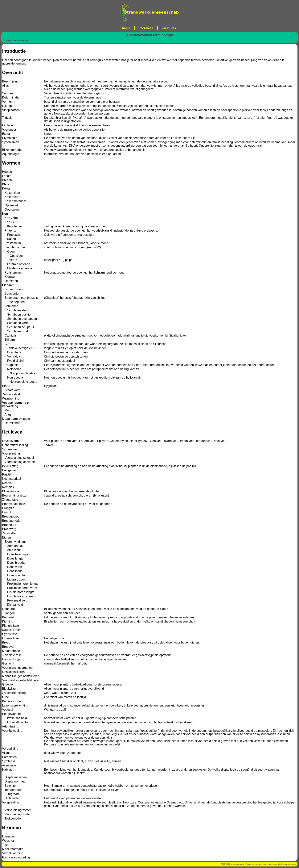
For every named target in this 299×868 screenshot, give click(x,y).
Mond (7, 410)
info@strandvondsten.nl (287, 864)
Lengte (7, 176)
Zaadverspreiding (14, 693)
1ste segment (14, 302)
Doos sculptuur (15, 575)
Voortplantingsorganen (17, 668)
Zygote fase (10, 500)
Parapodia (10, 365)
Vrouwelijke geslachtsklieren (21, 680)
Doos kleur (12, 571)
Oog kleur (12, 256)
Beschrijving (10, 81)
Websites (8, 841)
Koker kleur (11, 193)
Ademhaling (10, 726)
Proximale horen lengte (20, 584)
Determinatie (11, 97)
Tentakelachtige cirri (18, 348)
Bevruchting (10, 466)
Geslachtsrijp (11, 659)
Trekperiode (11, 818)
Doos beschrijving (17, 554)
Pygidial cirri (13, 361)
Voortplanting (11, 453)
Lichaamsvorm (13, 289)
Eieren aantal (12, 546)
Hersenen (10, 281)
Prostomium (12, 243)
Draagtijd (8, 508)
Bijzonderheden (13, 150)
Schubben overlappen (19, 319)
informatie (146, 28)
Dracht (7, 512)
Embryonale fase (14, 504)
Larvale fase (10, 638)
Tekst (6, 845)
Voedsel (8, 710)
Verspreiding (11, 802)
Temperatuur (12, 790)
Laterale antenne (16, 264)
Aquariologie (11, 154)
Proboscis (11, 235)
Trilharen (9, 340)
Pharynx (9, 231)
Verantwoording (13, 853)
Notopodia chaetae (19, 373)
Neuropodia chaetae (20, 382)
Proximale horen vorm (20, 588)
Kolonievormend (13, 701)
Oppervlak (10, 205)
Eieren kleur (12, 550)
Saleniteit (10, 786)
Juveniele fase (12, 655)
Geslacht (8, 663)
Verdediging (10, 749)
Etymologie (10, 138)
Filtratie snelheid (14, 718)
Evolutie (8, 125)
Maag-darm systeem (16, 419)
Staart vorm (11, 390)
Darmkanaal (12, 423)
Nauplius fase (11, 630)
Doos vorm (12, 567)
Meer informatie (13, 849)
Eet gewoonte (11, 714)
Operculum (11, 210)
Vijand (6, 753)
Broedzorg (9, 529)
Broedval (8, 647)
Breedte (7, 180)
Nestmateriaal (12, 479)
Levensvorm (10, 441)
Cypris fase (10, 634)
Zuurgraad (10, 794)
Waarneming (11, 398)
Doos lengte (13, 558)
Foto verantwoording (16, 857)
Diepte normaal (14, 781)
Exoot (6, 134)
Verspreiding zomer (16, 810)
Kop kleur (10, 222)
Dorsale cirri (13, 352)
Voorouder (9, 130)
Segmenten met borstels (20, 298)
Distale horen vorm (17, 596)
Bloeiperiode (11, 491)
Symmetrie (9, 449)
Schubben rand (15, 331)
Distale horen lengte (18, 592)
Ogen (8, 252)
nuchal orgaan (14, 247)
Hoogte (7, 172)
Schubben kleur (15, 310)
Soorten (7, 93)
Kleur (6, 184)
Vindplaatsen (11, 110)
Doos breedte (14, 563)
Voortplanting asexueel (19, 462)
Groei (6, 697)
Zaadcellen (10, 533)
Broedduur (9, 525)
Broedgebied (11, 516)
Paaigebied (10, 470)
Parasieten (9, 757)
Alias (5, 86)
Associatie (9, 765)
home (126, 28)
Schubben (10, 306)
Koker (6, 189)
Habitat (7, 770)
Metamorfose (11, 651)
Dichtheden (11, 798)
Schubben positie (16, 314)
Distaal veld (12, 605)
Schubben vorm (15, 323)
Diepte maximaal (15, 777)
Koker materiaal (14, 201)
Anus (7, 415)
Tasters (10, 260)
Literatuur (9, 836)
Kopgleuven (13, 226)
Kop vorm (10, 218)
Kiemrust (8, 617)
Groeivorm (9, 684)
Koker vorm (11, 197)
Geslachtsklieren (13, 672)
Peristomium (12, 273)
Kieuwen (9, 277)
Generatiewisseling (15, 445)
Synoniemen (11, 142)
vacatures (169, 28)
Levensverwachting (15, 705)
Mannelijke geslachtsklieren (21, 676)
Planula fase (10, 626)
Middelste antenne (17, 268)
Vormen (7, 102)
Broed (6, 642)
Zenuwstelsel (11, 394)
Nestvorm (9, 483)
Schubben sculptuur (18, 327)
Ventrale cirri (13, 356)
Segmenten (11, 294)
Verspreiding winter (16, 814)
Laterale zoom (14, 579)
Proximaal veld (15, 600)
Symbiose (9, 761)
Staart (6, 386)
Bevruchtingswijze (14, 495)
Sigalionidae (177, 335)
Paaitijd (7, 474)
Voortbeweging (12, 731)
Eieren (6, 537)
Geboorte (8, 609)
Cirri (6, 344)
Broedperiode (11, 521)
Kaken (9, 239)
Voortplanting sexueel (18, 458)
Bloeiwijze (9, 689)
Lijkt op (7, 106)
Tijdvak (7, 118)
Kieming (8, 621)
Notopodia (12, 369)
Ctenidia (9, 335)
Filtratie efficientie (15, 722)
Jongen (8, 613)
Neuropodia (12, 377)
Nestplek (8, 487)
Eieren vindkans (14, 542)
